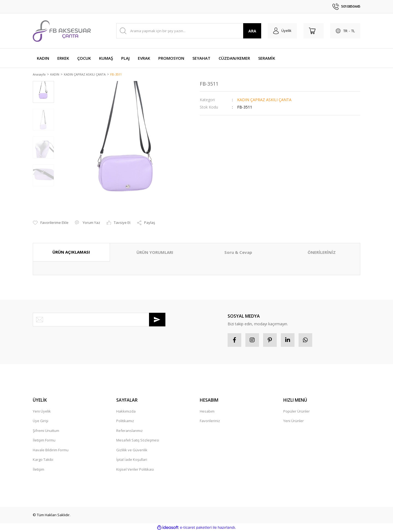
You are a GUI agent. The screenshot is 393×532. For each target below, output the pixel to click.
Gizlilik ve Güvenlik (132, 450)
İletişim (38, 470)
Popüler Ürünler (297, 412)
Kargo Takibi (43, 460)
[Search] (189, 31)
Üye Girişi (41, 421)
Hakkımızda (126, 412)
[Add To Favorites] (51, 223)
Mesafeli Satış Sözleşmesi (138, 441)
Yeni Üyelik (42, 412)
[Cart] (314, 31)
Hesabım (207, 412)
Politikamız (125, 421)
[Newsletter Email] (99, 320)
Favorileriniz (210, 421)
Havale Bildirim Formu (51, 450)
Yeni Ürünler (294, 421)
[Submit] (157, 320)
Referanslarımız (129, 431)
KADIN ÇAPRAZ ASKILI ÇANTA (264, 100)
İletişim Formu (44, 441)
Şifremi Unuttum (46, 431)
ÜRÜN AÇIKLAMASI (71, 253)
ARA (252, 31)
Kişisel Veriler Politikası (135, 470)
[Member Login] (282, 31)
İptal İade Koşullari (132, 460)
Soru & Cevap (238, 253)
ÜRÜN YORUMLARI (155, 253)
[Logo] (62, 31)
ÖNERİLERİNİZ (322, 253)
